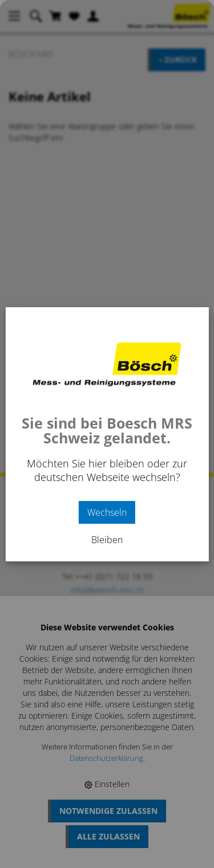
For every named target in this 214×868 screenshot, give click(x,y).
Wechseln (107, 512)
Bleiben (107, 540)
